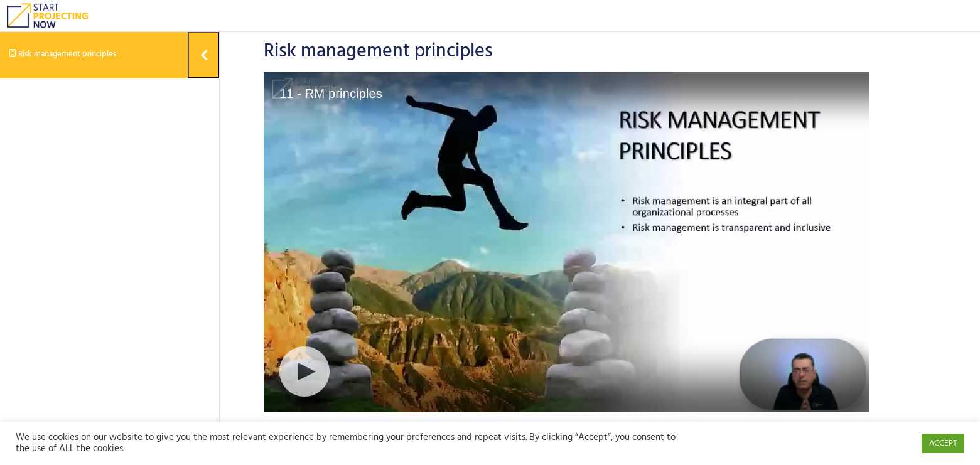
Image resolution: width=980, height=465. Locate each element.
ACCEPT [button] (943, 443)
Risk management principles (62, 55)
